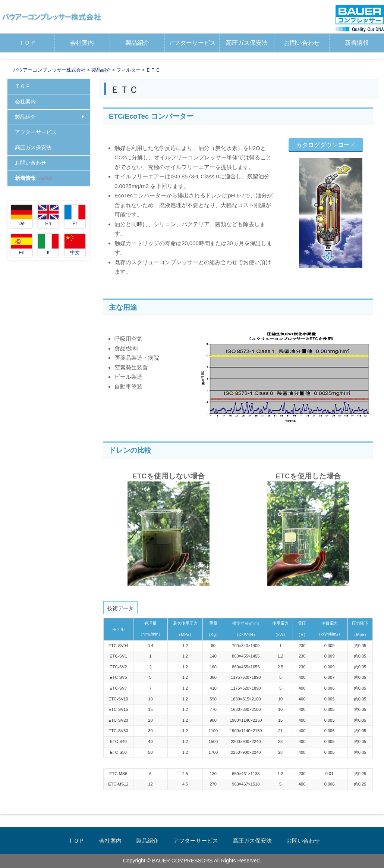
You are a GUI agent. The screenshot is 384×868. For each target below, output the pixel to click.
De (22, 216)
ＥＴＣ (153, 70)
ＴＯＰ (27, 43)
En (48, 216)
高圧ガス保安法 (247, 43)
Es (22, 245)
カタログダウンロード (326, 145)
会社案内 (82, 43)
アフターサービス (192, 43)
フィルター (128, 70)
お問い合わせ (302, 43)
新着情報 (357, 43)
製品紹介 (137, 43)
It (48, 245)
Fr (75, 216)
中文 (75, 245)
